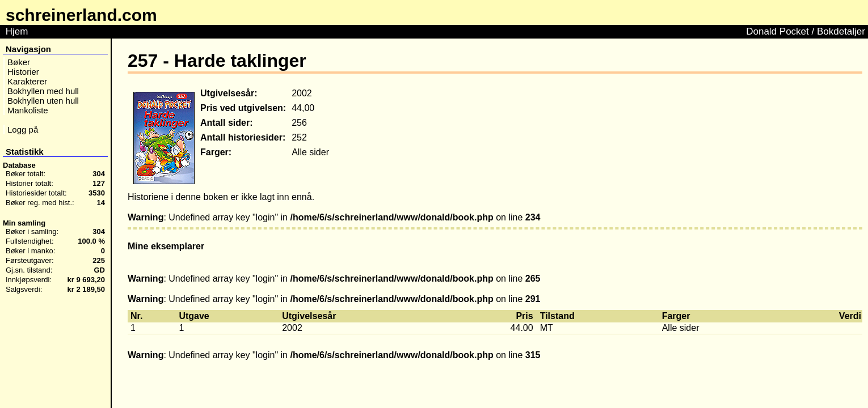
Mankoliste (28, 110)
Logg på (23, 129)
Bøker (19, 62)
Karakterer (27, 81)
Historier (23, 72)
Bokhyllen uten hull (43, 101)
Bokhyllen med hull (43, 91)
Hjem (17, 31)
